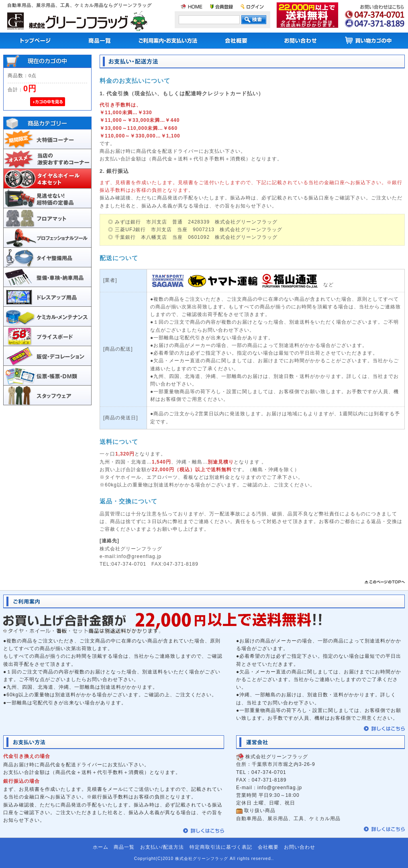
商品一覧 (124, 847)
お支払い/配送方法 (162, 847)
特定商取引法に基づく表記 (221, 847)
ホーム (101, 847)
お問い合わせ (300, 847)
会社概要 (268, 847)
